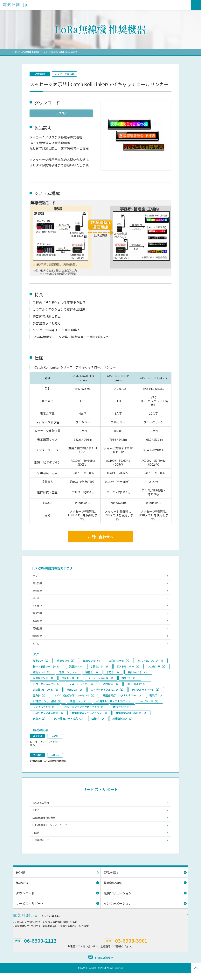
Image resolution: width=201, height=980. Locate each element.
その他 (36, 648)
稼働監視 (38, 640)
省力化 (36, 600)
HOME (16, 52)
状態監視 (38, 592)
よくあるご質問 (42, 808)
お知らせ (38, 816)
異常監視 (38, 632)
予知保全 (38, 608)
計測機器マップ (42, 847)
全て (35, 577)
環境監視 (38, 616)
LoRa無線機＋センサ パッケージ (51, 832)
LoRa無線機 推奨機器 (30, 52)
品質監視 (40, 74)
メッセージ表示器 (66, 74)
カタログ (61, 113)
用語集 (36, 839)
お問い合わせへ (100, 537)
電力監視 (38, 585)
